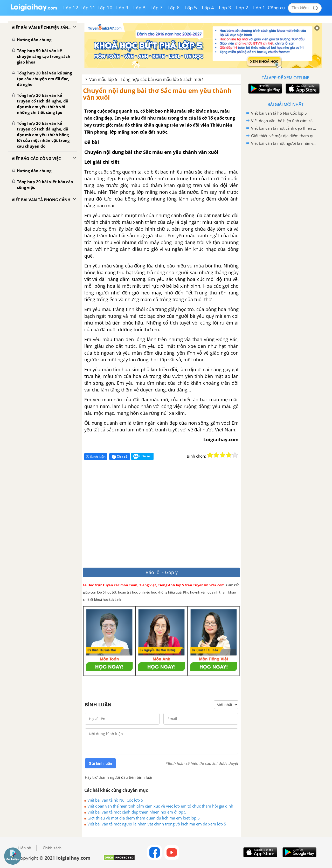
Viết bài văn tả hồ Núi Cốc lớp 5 (115, 800)
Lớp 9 (122, 8)
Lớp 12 (71, 8)
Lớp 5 (191, 8)
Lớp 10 (105, 8)
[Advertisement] (159, 516)
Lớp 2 (242, 8)
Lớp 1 (259, 8)
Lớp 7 (157, 8)
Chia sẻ (120, 457)
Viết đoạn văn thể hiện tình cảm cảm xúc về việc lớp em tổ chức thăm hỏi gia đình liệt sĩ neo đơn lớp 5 (160, 806)
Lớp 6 (174, 8)
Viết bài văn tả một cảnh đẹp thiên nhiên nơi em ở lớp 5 (137, 812)
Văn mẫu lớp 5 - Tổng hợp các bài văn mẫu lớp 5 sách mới (145, 79)
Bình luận (96, 457)
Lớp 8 (139, 8)
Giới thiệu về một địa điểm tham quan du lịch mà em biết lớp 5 (144, 818)
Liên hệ (25, 848)
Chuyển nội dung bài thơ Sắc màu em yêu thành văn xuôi (157, 94)
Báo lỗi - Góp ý (162, 572)
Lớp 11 (88, 8)
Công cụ (276, 8)
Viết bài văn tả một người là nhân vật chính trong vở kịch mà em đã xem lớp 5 (157, 824)
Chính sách (52, 848)
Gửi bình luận (100, 763)
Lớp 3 (225, 8)
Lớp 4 (208, 8)
